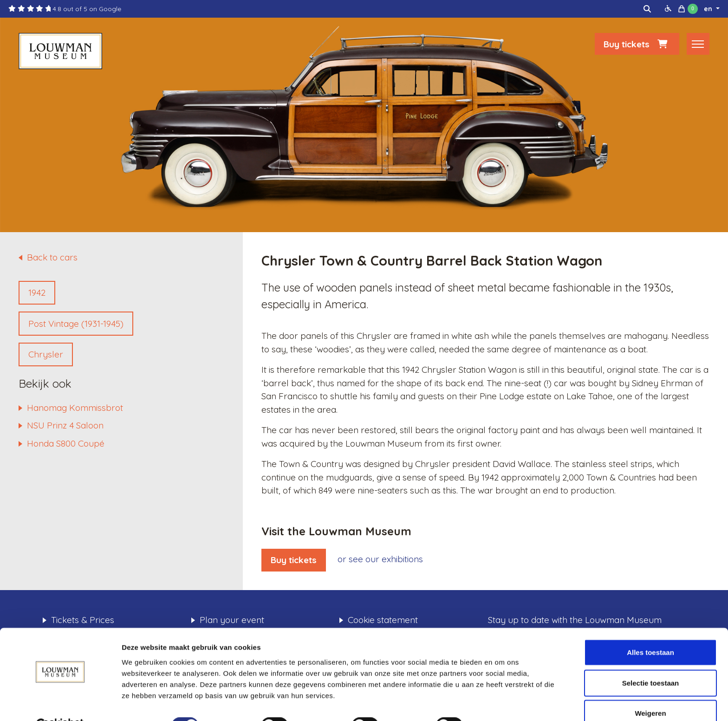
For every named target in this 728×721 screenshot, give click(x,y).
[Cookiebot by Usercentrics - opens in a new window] (60, 703)
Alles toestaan (650, 630)
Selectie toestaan (651, 660)
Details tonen (502, 703)
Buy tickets (637, 45)
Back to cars (52, 257)
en (709, 9)
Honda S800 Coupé (66, 443)
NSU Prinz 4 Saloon (65, 425)
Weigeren (650, 691)
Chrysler (46, 354)
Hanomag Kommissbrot (75, 408)
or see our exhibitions (380, 559)
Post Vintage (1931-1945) (76, 324)
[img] (647, 9)
